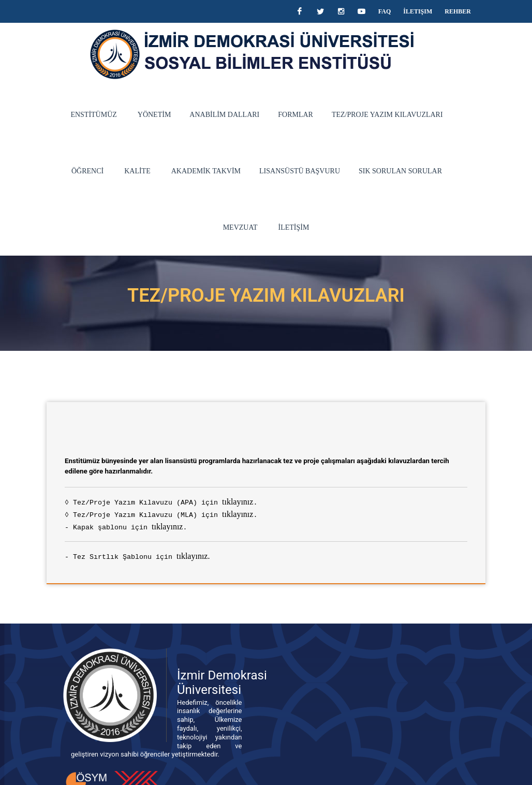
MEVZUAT (410, 171)
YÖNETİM (129, 115)
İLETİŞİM (463, 171)
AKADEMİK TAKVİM (135, 171)
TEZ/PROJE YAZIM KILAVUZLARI (362, 115)
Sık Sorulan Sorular (330, 171)
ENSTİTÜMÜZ (68, 115)
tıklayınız (219, 445)
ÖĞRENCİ (452, 115)
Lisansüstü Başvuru (229, 171)
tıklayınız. (174, 500)
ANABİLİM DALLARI (199, 115)
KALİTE (67, 171)
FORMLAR (270, 115)
